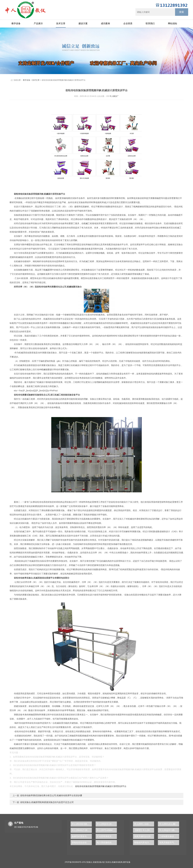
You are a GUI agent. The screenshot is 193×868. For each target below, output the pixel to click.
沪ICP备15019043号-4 (74, 862)
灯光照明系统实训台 (106, 836)
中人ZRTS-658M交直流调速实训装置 (107, 830)
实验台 (20, 198)
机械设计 (48, 194)
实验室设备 (97, 862)
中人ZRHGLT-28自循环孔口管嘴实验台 (82, 830)
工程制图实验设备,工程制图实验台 (169, 836)
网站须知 (172, 23)
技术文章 (61, 23)
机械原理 (48, 270)
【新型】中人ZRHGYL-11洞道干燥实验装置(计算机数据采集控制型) (144, 830)
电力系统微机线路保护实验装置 (107, 843)
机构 (136, 207)
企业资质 (128, 23)
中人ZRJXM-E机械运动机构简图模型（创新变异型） (82, 824)
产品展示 (38, 23)
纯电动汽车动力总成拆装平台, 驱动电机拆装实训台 (144, 843)
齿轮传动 (18, 194)
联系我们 (150, 23)
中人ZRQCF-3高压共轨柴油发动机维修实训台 (169, 830)
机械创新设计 (48, 369)
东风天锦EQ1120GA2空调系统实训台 (144, 836)
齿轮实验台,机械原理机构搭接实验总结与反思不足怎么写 (47, 802)
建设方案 (83, 23)
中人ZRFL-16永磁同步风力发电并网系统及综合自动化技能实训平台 (144, 824)
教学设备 (16, 23)
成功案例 (105, 23)
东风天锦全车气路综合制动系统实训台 (169, 843)
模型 (29, 245)
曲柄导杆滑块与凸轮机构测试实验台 (82, 836)
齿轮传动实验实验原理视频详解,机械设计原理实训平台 (101, 786)
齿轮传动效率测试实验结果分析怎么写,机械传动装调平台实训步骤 (51, 795)
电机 (103, 253)
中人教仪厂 (114, 96)
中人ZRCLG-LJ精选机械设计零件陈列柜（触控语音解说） (169, 824)
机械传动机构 (117, 862)
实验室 (95, 215)
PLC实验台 (88, 862)
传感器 (63, 323)
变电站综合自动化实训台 (82, 843)
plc (59, 361)
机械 (86, 223)
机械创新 (71, 287)
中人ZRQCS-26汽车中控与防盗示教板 (107, 824)
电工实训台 (107, 862)
